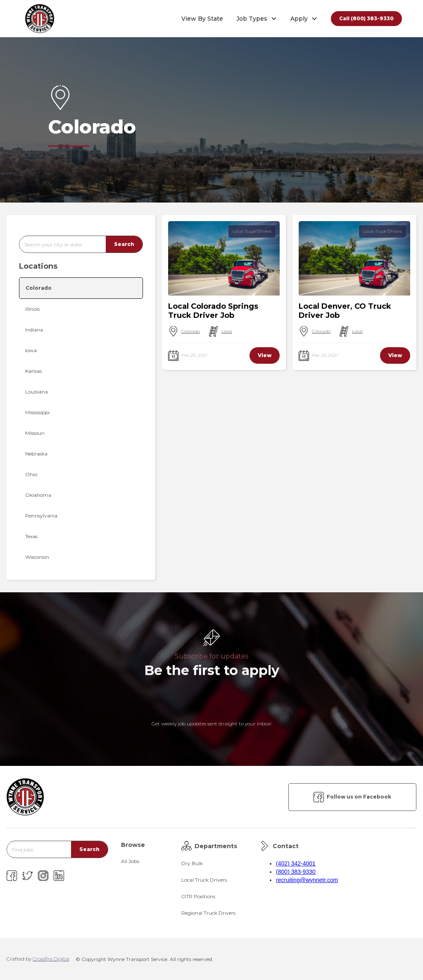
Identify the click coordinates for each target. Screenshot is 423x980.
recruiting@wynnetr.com (307, 880)
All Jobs (130, 861)
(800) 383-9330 (296, 872)
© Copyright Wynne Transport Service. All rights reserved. (144, 959)
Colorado (191, 331)
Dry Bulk (192, 863)
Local (227, 331)
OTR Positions (198, 896)
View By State (202, 19)
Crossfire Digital (51, 959)
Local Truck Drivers (252, 231)
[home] (40, 19)
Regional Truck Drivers (208, 913)
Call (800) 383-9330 (366, 18)
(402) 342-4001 (296, 863)
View (265, 355)
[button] (257, 19)
